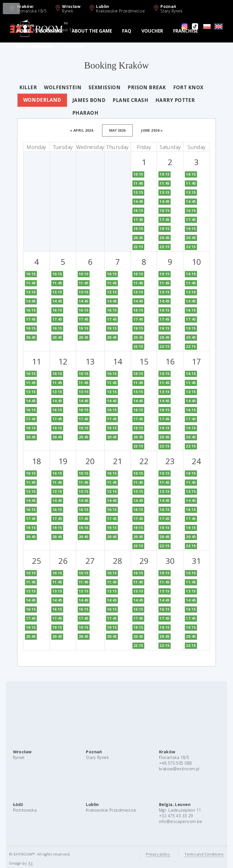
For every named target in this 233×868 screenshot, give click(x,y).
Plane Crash (125, 100)
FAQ (127, 31)
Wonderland (36, 100)
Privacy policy (152, 854)
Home (23, 31)
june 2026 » (146, 130)
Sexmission (99, 87)
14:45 (132, 201)
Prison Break (141, 87)
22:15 (132, 247)
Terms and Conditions (198, 854)
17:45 (132, 220)
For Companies (35, 47)
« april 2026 (76, 130)
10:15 (132, 174)
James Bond (83, 100)
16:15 (132, 211)
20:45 (132, 238)
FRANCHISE (186, 31)
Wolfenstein (57, 87)
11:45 (132, 183)
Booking (51, 31)
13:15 (132, 192)
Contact (75, 47)
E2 (25, 863)
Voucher (152, 31)
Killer (22, 87)
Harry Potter (169, 100)
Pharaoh (79, 113)
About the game (92, 31)
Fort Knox (182, 87)
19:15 (132, 229)
